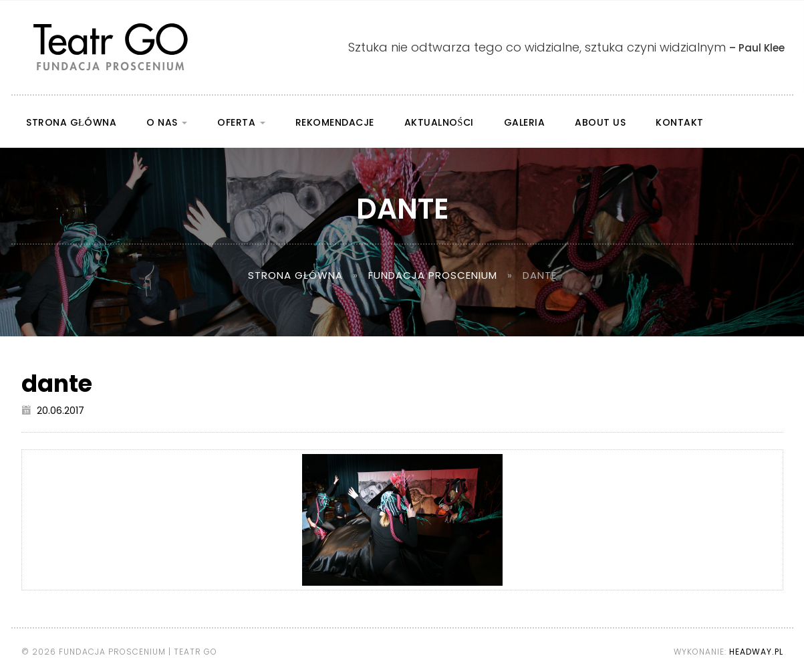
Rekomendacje (335, 122)
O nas (167, 122)
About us (600, 122)
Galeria (525, 122)
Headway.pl (756, 652)
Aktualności (439, 122)
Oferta (241, 122)
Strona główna (71, 122)
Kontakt (680, 122)
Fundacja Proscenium (433, 275)
